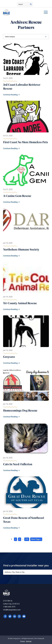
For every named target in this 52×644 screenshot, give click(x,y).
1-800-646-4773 (9, 607)
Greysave (9, 357)
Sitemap (29, 641)
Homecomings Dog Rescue (20, 411)
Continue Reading (11, 95)
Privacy (23, 641)
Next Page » (36, 539)
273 (27, 539)
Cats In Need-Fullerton (18, 464)
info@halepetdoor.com (12, 610)
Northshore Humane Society (21, 249)
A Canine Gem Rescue (17, 196)
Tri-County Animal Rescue (20, 303)
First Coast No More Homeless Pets (26, 142)
